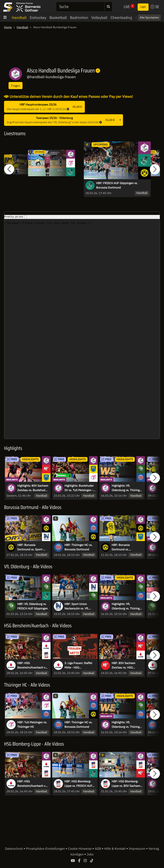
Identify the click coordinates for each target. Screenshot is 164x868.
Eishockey (38, 18)
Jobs (90, 856)
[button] (9, 169)
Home (8, 27)
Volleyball (99, 18)
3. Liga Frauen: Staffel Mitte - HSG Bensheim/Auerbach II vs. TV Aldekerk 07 (79, 667)
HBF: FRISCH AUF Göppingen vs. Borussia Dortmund (117, 185)
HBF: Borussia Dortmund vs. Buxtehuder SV (121, 549)
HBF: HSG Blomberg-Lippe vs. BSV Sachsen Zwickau (126, 786)
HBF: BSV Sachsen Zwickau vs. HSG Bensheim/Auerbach (125, 667)
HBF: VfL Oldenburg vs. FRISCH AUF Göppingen (32, 608)
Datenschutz (14, 851)
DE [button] (155, 7)
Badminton (79, 18)
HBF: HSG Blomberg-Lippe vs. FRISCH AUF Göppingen (78, 786)
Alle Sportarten (149, 17)
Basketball (58, 18)
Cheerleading (121, 18)
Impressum (137, 851)
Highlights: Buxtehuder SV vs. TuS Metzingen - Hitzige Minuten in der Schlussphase (79, 488)
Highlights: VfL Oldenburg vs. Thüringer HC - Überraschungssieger (127, 488)
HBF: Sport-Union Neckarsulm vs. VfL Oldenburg (77, 608)
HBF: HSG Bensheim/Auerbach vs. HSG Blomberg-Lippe (32, 667)
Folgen (16, 86)
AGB (98, 851)
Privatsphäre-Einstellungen (46, 851)
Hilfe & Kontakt (115, 851)
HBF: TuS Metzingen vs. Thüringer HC (32, 726)
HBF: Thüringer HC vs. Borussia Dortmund (79, 549)
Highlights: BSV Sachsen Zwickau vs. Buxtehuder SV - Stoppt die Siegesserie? (33, 488)
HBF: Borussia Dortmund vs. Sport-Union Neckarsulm (30, 549)
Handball (19, 18)
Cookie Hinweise (80, 851)
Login (143, 7)
